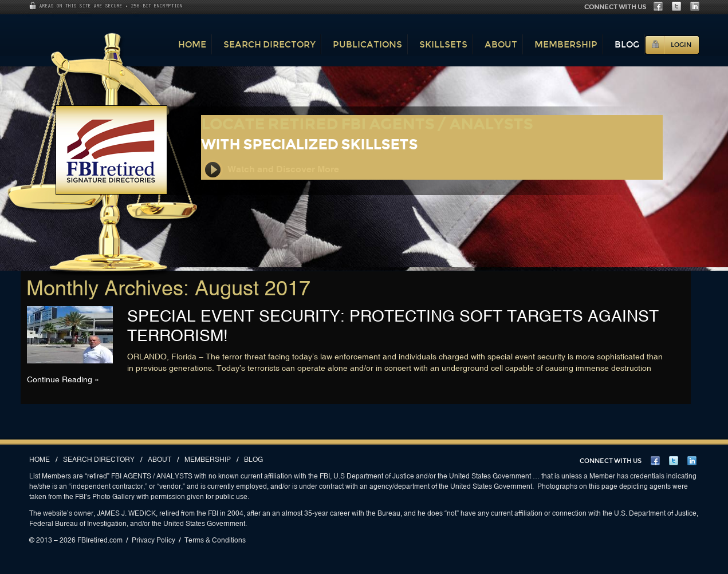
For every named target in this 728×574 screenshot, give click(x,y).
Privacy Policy (154, 540)
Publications (367, 44)
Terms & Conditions (215, 540)
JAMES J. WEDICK (126, 513)
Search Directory (269, 44)
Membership (566, 44)
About (501, 44)
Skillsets (443, 44)
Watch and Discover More (271, 170)
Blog (627, 44)
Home (192, 44)
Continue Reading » (63, 379)
